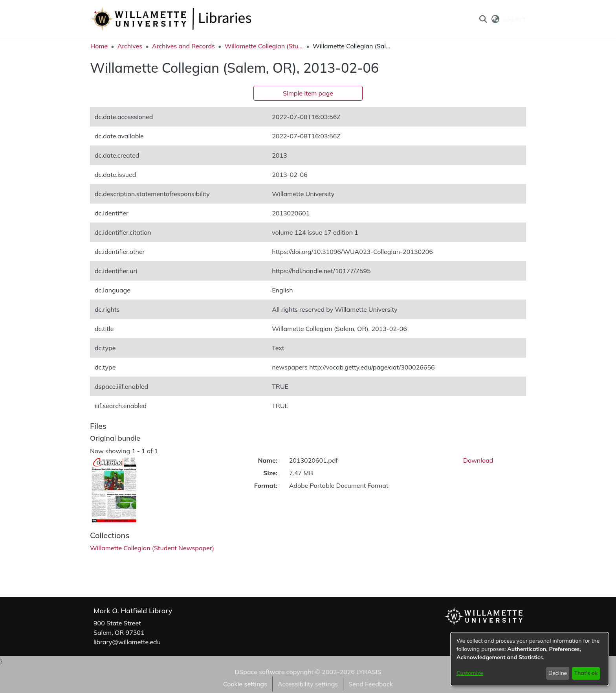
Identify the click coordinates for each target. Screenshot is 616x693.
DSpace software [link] (259, 672)
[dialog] (530, 659)
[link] (152, 548)
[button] (483, 19)
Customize (470, 673)
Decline (558, 673)
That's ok (586, 673)
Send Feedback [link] (371, 684)
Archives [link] (130, 46)
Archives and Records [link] (183, 46)
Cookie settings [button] (245, 684)
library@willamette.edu (127, 642)
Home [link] (99, 46)
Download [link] (478, 460)
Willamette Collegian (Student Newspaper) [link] (264, 46)
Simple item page (308, 93)
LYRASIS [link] (369, 672)
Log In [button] (513, 19)
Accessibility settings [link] (308, 684)
